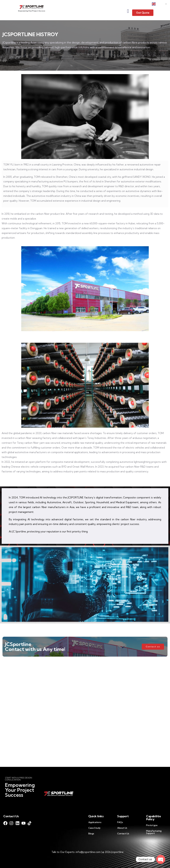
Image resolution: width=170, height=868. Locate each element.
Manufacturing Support (154, 832)
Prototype (152, 825)
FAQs (120, 822)
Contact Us (123, 834)
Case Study (94, 828)
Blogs (91, 834)
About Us (122, 828)
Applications (95, 822)
